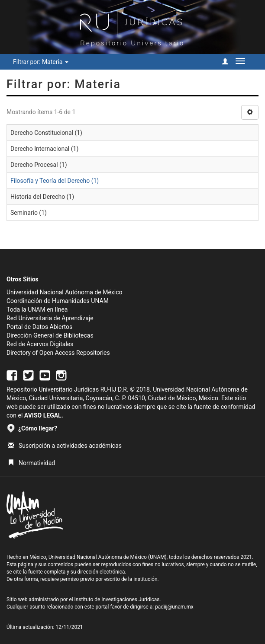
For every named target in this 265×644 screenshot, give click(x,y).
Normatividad (31, 463)
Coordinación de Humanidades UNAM (58, 301)
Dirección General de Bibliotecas (50, 335)
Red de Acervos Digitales (40, 344)
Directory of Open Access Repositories (58, 353)
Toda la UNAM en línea (37, 309)
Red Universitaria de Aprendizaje (50, 318)
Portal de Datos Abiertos (39, 327)
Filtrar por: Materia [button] (41, 62)
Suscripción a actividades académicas (65, 446)
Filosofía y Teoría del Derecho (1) (55, 181)
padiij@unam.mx (174, 607)
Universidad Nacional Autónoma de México (65, 292)
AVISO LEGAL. (44, 415)
